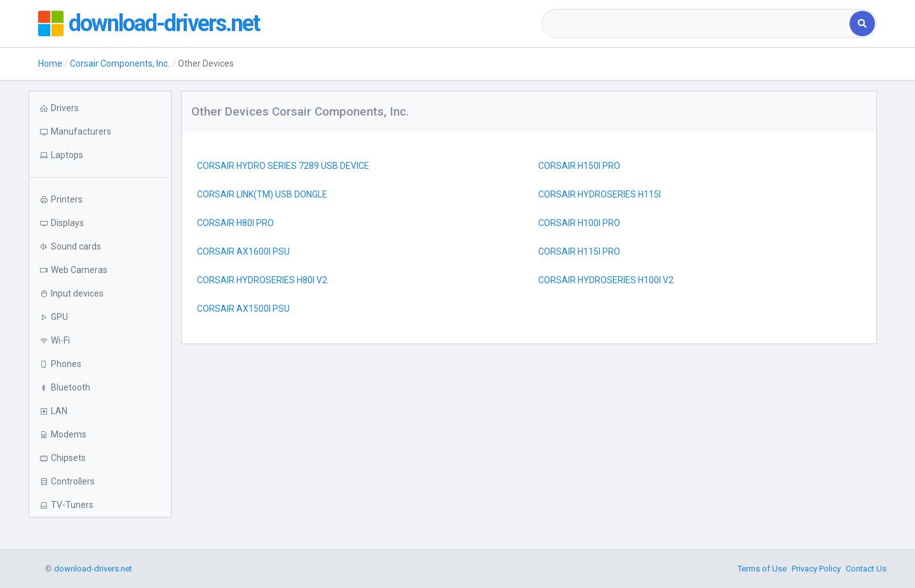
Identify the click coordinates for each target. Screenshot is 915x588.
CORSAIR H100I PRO (579, 223)
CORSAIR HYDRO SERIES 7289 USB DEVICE (283, 166)
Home (50, 63)
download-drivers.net (164, 23)
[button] (100, 155)
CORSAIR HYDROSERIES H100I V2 (606, 280)
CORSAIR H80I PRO (235, 223)
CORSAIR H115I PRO (579, 251)
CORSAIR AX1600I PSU (243, 251)
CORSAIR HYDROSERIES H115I (600, 194)
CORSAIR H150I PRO (579, 166)
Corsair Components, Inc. (120, 63)
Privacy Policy (816, 569)
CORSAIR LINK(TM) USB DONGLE (262, 194)
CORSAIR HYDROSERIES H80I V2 (262, 280)
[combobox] (697, 23)
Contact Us (866, 569)
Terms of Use (762, 569)
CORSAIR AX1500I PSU (243, 309)
